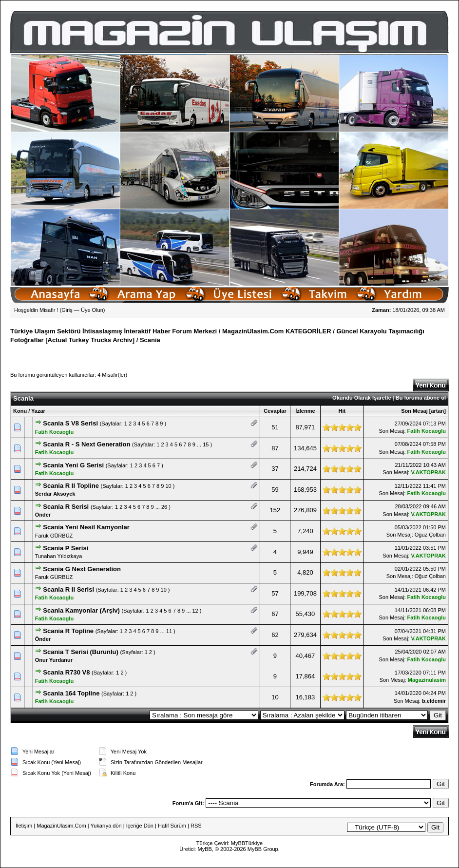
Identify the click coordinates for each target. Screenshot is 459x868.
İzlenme (305, 411)
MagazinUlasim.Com (61, 826)
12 (195, 611)
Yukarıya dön (106, 826)
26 (164, 507)
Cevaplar (275, 411)
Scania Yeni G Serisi (73, 465)
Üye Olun (92, 310)
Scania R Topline (68, 631)
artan (437, 411)
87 (275, 448)
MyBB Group (263, 849)
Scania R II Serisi (68, 589)
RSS (196, 826)
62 (275, 635)
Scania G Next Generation (82, 569)
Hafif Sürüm (172, 826)
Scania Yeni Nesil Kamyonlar (86, 527)
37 (275, 469)
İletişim (24, 826)
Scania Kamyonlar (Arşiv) (81, 610)
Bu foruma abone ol (421, 398)
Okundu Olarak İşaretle (362, 398)
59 (275, 490)
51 (275, 427)
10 (168, 486)
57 (275, 593)
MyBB (238, 843)
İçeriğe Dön (140, 826)
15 (206, 444)
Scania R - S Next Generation (86, 444)
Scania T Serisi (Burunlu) (81, 652)
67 (275, 614)
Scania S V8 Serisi (70, 423)
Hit (342, 411)
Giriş (67, 310)
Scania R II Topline (71, 486)
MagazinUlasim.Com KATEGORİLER (277, 331)
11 (169, 631)
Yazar (38, 411)
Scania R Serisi (66, 507)
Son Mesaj (414, 411)
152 (275, 510)
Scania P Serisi (66, 548)
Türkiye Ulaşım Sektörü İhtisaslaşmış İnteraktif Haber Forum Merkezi (114, 331)
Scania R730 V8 (66, 672)
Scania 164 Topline (71, 693)
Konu (20, 411)
